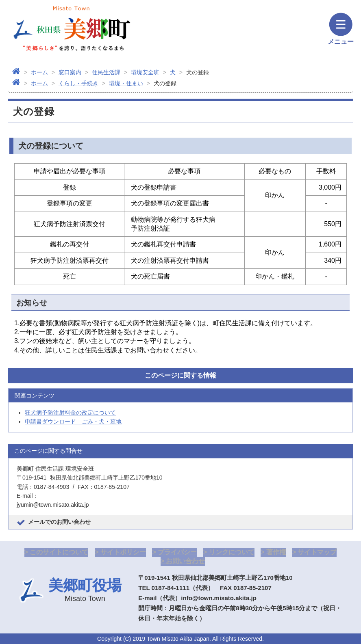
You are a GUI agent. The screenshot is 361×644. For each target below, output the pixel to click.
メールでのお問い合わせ (59, 522)
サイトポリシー (123, 552)
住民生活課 (106, 72)
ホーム (39, 72)
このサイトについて (59, 552)
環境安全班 (145, 72)
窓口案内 (70, 72)
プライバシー (177, 552)
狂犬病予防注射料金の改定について (70, 413)
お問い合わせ (185, 561)
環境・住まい (126, 83)
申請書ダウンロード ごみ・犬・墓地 (73, 421)
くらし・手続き (78, 83)
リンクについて (232, 552)
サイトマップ (317, 552)
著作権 (276, 552)
